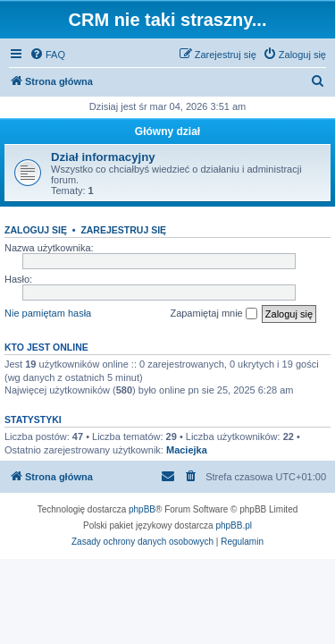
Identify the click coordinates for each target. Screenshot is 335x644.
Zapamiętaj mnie (213, 314)
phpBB (142, 509)
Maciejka (187, 450)
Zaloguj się (36, 230)
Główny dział (167, 131)
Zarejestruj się (123, 230)
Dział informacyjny (103, 157)
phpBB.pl (234, 525)
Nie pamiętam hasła (48, 313)
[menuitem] (47, 55)
